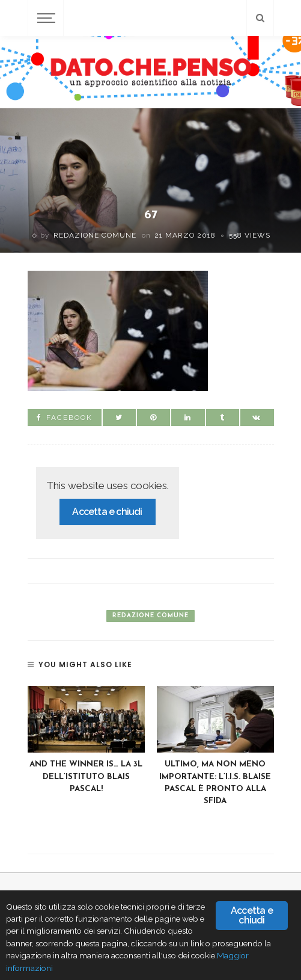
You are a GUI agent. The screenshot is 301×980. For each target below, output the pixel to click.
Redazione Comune (95, 235)
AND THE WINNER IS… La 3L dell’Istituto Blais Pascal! (86, 777)
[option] (86, 741)
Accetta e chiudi (107, 512)
